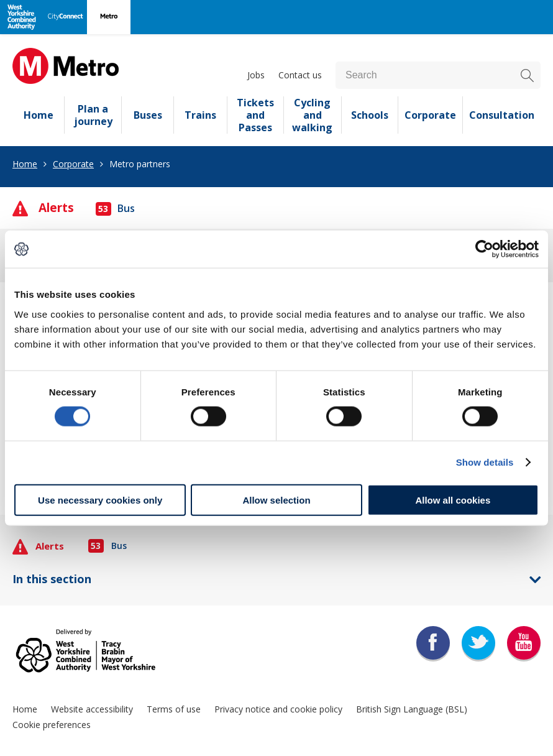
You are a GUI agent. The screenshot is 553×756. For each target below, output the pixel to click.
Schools (370, 115)
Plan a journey (93, 115)
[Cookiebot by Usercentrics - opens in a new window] (484, 249)
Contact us (300, 75)
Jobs (256, 75)
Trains (200, 115)
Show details (485, 462)
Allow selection (276, 500)
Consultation (502, 115)
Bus (115, 208)
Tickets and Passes (255, 115)
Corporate (430, 115)
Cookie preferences (52, 725)
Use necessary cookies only (100, 500)
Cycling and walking (312, 115)
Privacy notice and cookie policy (278, 709)
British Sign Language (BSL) (412, 709)
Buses (148, 115)
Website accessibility (92, 709)
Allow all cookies (453, 500)
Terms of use (174, 709)
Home (39, 115)
